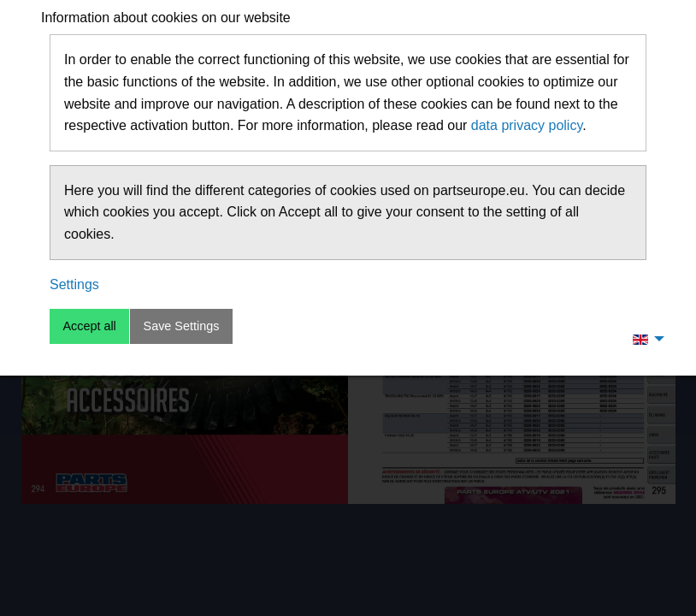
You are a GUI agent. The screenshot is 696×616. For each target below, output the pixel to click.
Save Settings (182, 326)
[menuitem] (644, 339)
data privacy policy (527, 125)
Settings (74, 284)
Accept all (89, 326)
